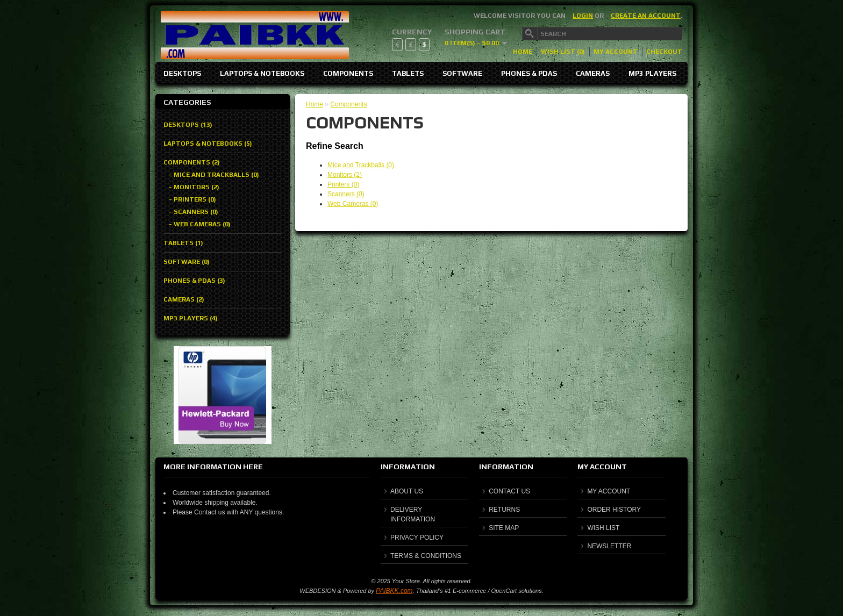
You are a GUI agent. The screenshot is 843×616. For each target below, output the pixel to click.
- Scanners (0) (194, 212)
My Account (616, 52)
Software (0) (187, 262)
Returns (504, 510)
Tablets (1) (183, 243)
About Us (407, 491)
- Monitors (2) (194, 187)
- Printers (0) (192, 199)
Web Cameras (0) (353, 204)
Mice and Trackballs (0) (361, 165)
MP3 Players (652, 73)
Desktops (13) (188, 125)
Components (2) (192, 162)
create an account (646, 16)
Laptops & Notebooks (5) (208, 144)
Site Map (504, 528)
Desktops (182, 73)
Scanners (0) (346, 194)
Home (523, 52)
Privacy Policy (417, 538)
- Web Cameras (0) (200, 224)
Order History (614, 510)
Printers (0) (343, 184)
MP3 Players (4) (191, 318)
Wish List (603, 528)
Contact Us (509, 491)
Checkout (664, 52)
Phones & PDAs (529, 73)
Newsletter (609, 546)
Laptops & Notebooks (262, 73)
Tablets (408, 73)
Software (462, 73)
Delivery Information (413, 514)
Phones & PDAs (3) (194, 281)
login (583, 16)
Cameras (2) (184, 299)
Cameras (593, 73)
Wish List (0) (563, 52)
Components (348, 73)
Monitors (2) (345, 175)
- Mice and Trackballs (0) (214, 175)
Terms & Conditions (426, 556)
